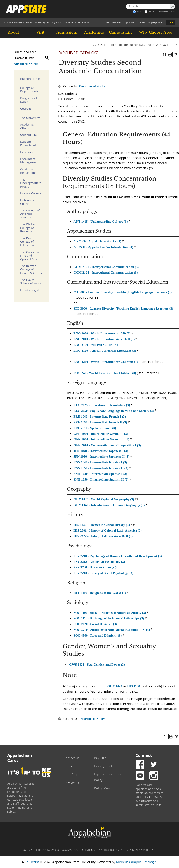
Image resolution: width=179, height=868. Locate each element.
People (149, 12)
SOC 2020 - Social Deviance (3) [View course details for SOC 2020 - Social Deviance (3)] (95, 624)
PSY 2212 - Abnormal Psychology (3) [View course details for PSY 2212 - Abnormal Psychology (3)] (99, 562)
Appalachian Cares (20, 758)
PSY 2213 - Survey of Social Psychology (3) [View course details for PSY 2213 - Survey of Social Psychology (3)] (103, 573)
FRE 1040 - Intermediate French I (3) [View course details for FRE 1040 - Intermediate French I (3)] (100, 416)
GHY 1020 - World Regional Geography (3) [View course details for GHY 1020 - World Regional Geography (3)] (104, 499)
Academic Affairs (27, 126)
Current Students (14, 22)
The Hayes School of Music (31, 281)
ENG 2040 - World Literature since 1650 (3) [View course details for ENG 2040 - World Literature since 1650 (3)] (104, 339)
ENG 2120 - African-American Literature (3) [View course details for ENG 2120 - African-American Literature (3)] (105, 351)
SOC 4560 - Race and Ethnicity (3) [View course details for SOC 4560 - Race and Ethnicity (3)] (98, 636)
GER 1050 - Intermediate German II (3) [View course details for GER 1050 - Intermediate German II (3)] (101, 439)
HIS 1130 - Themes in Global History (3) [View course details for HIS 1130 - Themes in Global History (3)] (102, 525)
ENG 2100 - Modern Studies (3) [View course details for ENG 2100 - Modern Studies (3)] (95, 345)
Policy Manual (104, 788)
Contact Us (72, 758)
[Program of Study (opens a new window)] (165, 55)
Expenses (27, 152)
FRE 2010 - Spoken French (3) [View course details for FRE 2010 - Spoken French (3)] (95, 428)
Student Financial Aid (29, 143)
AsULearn (117, 22)
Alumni (69, 22)
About (14, 32)
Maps (76, 774)
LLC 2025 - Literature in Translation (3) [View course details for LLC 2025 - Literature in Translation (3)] (102, 405)
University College (27, 202)
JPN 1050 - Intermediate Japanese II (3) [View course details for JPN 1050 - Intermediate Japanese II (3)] (101, 457)
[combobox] (135, 44)
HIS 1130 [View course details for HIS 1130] (134, 686)
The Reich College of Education (27, 242)
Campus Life (121, 32)
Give (170, 22)
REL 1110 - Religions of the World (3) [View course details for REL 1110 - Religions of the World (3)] (100, 593)
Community (82, 22)
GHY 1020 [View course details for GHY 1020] (115, 686)
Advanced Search (26, 64)
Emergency (72, 782)
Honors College (31, 193)
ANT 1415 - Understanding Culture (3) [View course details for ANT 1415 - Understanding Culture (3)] (101, 222)
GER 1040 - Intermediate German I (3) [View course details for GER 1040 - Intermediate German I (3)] (101, 434)
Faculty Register (31, 290)
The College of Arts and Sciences (30, 214)
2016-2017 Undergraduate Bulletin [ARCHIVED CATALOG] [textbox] (130, 45)
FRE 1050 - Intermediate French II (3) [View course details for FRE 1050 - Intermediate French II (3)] (100, 422)
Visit (40, 32)
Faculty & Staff (55, 22)
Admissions (67, 32)
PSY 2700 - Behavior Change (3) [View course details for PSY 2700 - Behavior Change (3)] (96, 567)
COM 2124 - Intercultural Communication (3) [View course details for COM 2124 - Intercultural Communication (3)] (106, 273)
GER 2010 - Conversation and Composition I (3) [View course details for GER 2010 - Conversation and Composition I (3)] (107, 445)
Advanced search (167, 12)
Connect (144, 755)
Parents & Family (36, 22)
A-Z (107, 22)
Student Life (29, 135)
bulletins (33, 862)
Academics (94, 32)
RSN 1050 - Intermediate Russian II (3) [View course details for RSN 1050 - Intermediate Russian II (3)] (101, 468)
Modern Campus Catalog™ (136, 862)
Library (141, 22)
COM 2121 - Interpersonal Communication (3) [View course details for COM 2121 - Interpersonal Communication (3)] (106, 267)
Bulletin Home (30, 79)
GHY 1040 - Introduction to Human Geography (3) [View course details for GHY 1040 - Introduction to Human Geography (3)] (109, 505)
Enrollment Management (29, 160)
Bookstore (72, 766)
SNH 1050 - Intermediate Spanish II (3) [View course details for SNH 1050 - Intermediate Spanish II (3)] (101, 479)
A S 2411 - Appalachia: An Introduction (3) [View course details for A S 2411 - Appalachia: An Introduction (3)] (103, 247)
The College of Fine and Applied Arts (30, 256)
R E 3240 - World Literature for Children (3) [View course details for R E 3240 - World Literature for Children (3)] (105, 373)
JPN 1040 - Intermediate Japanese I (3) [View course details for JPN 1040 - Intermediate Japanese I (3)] (101, 451)
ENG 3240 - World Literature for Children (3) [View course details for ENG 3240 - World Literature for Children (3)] (106, 362)
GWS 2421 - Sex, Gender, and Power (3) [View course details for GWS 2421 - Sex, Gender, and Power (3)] (97, 665)
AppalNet (130, 22)
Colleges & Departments (29, 90)
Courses (26, 109)
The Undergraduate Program (31, 183)
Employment (155, 22)
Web (137, 12)
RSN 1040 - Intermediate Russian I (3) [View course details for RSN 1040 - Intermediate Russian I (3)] (100, 462)
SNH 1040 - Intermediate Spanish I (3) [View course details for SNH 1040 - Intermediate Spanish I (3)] (100, 474)
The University (30, 118)
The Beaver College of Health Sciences (31, 269)
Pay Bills (100, 758)
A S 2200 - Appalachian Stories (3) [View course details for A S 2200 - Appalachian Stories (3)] (97, 241)
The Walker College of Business (28, 228)
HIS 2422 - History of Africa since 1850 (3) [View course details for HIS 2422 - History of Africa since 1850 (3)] (103, 536)
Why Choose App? (156, 32)
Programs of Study (29, 100)
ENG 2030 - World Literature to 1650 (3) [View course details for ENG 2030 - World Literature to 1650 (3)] (102, 333)
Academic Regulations (28, 171)
